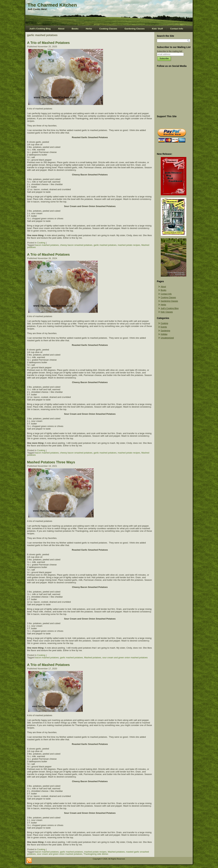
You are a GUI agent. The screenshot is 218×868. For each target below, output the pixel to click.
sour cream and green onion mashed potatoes (125, 658)
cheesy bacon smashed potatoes (76, 245)
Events (164, 327)
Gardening (165, 331)
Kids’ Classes (167, 312)
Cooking (41, 243)
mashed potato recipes (129, 245)
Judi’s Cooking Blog (40, 29)
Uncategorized (167, 338)
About (61, 29)
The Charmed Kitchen (52, 5)
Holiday (164, 334)
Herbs (89, 29)
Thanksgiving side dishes (96, 854)
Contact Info (177, 29)
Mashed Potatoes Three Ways (51, 462)
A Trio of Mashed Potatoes (48, 43)
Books (75, 29)
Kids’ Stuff (157, 29)
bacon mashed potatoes (47, 245)
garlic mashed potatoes (105, 245)
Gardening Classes (135, 29)
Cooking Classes (108, 29)
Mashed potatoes (93, 658)
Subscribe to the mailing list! (170, 51)
